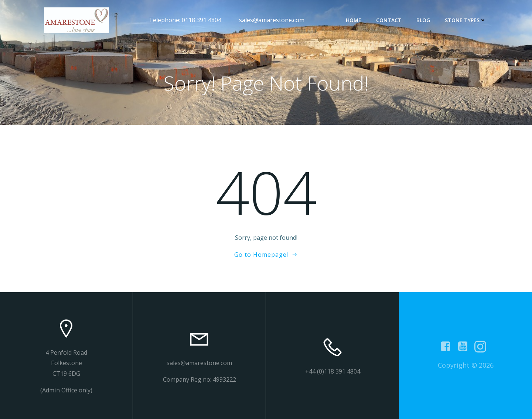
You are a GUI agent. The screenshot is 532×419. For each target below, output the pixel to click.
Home (354, 20)
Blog (423, 20)
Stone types (465, 20)
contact (389, 20)
